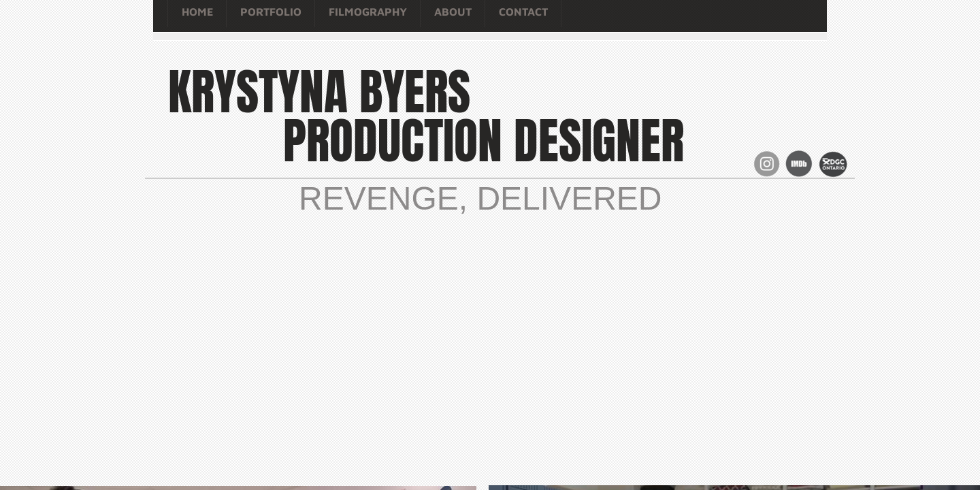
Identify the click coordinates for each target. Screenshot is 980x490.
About (453, 12)
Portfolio (271, 12)
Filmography (368, 12)
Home (197, 12)
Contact (523, 12)
